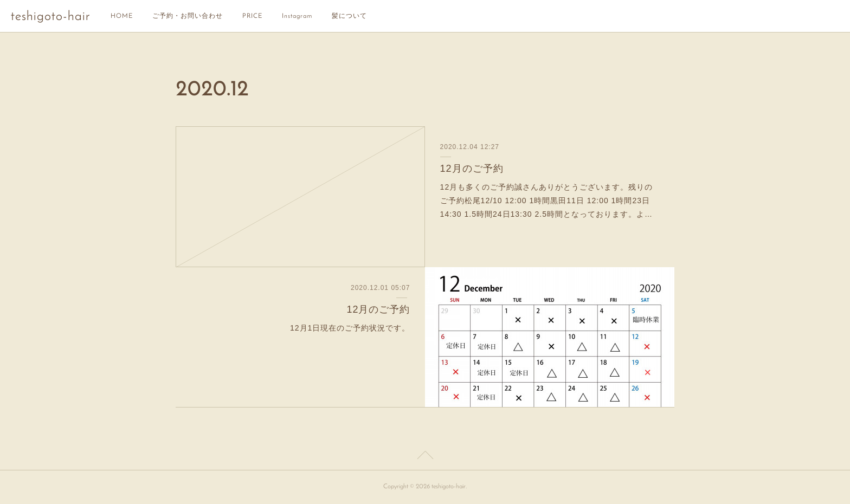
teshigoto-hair (50, 17)
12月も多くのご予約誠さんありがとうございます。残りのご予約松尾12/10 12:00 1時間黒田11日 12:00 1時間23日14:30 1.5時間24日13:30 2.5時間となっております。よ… (547, 201)
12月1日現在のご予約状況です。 (350, 328)
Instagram (297, 16)
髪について (349, 16)
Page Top (425, 457)
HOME (122, 16)
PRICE (252, 16)
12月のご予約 (472, 169)
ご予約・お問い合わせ (188, 16)
